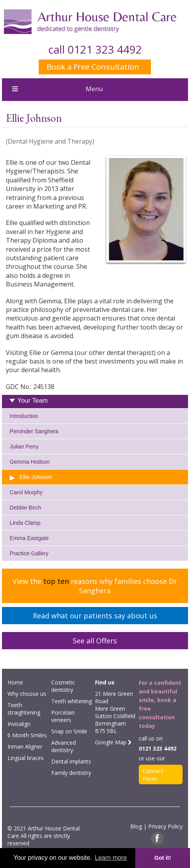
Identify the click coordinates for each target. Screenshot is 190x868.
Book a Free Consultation (93, 67)
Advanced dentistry (64, 746)
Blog (136, 826)
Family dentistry (71, 773)
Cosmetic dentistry (63, 686)
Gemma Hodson (30, 462)
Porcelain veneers (63, 716)
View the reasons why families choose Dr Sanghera (95, 586)
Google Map (113, 742)
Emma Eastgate (29, 538)
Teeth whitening (72, 701)
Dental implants (71, 761)
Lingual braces (26, 758)
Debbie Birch (25, 508)
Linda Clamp (25, 523)
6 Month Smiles (27, 735)
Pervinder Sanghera (34, 431)
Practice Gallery (29, 553)
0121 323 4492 (105, 49)
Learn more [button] (111, 858)
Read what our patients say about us (95, 616)
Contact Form (153, 774)
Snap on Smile (69, 731)
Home (15, 682)
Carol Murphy (26, 492)
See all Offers (95, 641)
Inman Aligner (25, 746)
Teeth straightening (24, 709)
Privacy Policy (165, 826)
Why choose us (27, 694)
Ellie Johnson (36, 477)
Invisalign (19, 724)
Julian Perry (24, 447)
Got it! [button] (163, 858)
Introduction (24, 416)
